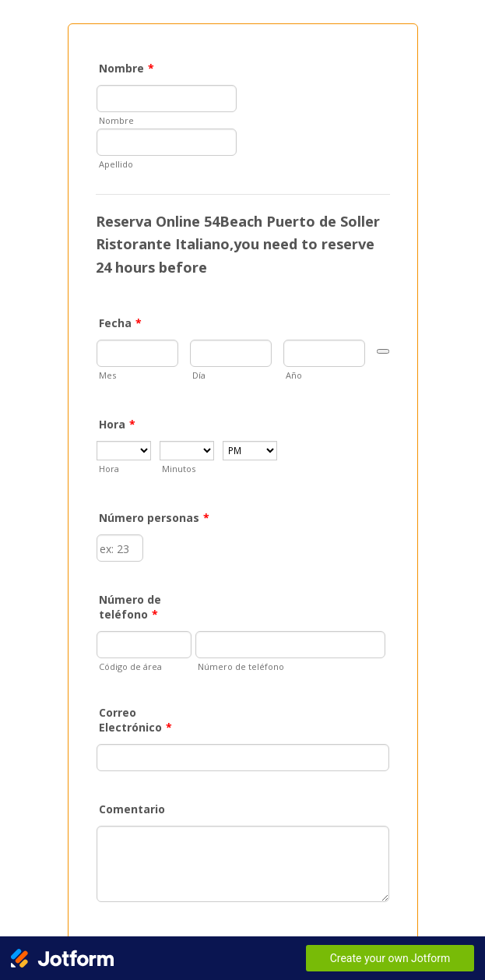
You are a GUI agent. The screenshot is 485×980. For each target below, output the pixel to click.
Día (199, 375)
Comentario (132, 809)
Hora (117, 424)
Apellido (116, 164)
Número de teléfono (130, 607)
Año (294, 375)
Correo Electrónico (135, 720)
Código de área (130, 666)
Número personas (154, 518)
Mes (107, 375)
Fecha (120, 323)
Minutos (179, 469)
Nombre (127, 68)
